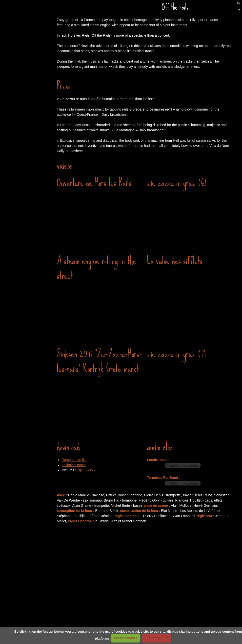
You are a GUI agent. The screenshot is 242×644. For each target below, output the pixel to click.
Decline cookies (157, 638)
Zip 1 (81, 470)
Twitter (228, 8)
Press (31, 158)
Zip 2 (92, 470)
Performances (31, 98)
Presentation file (74, 460)
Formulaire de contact (31, 247)
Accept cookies (126, 638)
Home (31, 39)
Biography (31, 187)
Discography (31, 128)
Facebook (220, 8)
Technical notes (74, 465)
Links (31, 217)
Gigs (31, 69)
